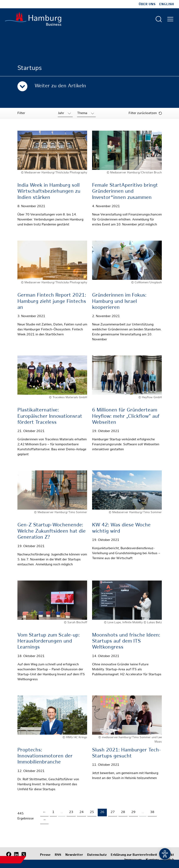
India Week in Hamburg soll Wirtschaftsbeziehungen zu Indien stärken (49, 192)
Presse (45, 855)
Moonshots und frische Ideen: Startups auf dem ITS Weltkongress (126, 641)
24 (82, 812)
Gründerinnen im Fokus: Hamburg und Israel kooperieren (119, 301)
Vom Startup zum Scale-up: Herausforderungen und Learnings (49, 641)
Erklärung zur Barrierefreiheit (134, 855)
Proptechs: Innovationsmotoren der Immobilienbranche (45, 756)
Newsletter (74, 855)
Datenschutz (97, 855)
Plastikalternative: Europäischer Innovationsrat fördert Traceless (50, 416)
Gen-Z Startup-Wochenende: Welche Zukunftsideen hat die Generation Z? (52, 531)
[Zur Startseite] (33, 19)
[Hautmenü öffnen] (170, 19)
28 (123, 812)
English (167, 4)
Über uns (147, 4)
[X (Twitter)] (24, 855)
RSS (58, 855)
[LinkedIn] (16, 855)
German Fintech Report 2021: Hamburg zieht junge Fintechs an (52, 301)
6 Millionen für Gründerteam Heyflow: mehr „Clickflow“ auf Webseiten (126, 416)
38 (152, 812)
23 (71, 812)
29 (133, 812)
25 (92, 812)
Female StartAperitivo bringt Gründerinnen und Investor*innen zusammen (125, 192)
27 (113, 812)
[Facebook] (9, 855)
